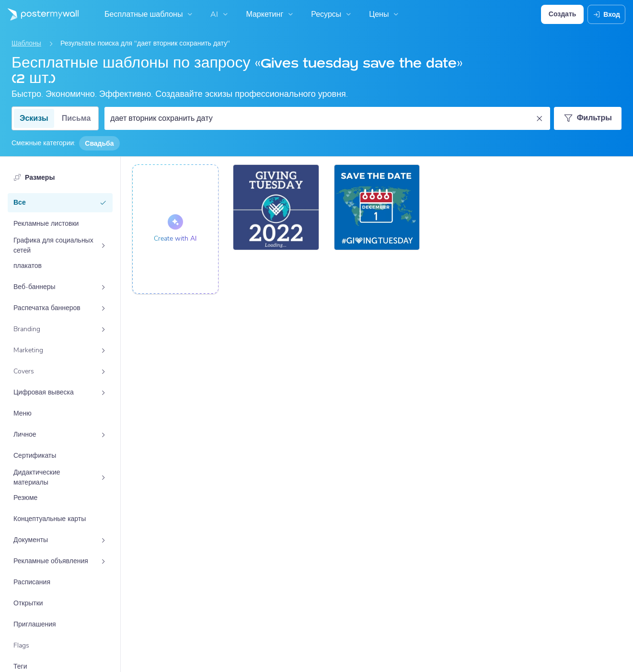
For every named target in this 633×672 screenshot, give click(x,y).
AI (220, 14)
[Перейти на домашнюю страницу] (39, 14)
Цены (385, 14)
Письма (76, 118)
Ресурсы (332, 14)
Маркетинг (270, 14)
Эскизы (34, 118)
